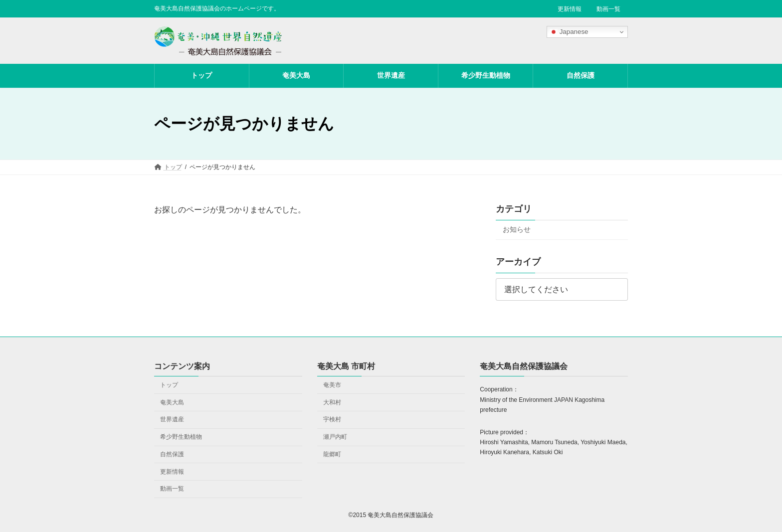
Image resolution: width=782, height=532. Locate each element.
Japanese (569, 32)
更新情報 (570, 9)
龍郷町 (332, 454)
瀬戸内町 (335, 437)
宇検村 (332, 419)
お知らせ (517, 229)
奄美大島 (172, 402)
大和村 (332, 402)
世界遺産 (172, 419)
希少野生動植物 (181, 437)
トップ (169, 384)
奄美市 (332, 384)
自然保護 (172, 454)
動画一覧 (608, 9)
